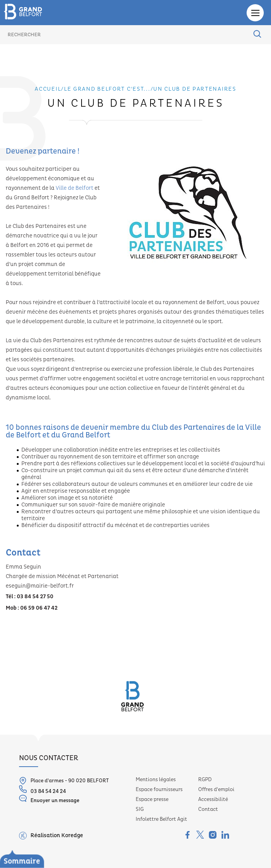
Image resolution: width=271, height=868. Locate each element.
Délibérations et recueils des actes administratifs (83, 848)
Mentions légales (156, 780)
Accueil (48, 89)
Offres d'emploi (216, 790)
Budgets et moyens (36, 863)
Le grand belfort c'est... (107, 89)
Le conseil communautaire (46, 837)
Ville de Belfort (75, 188)
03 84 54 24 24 (42, 790)
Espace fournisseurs (159, 790)
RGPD (205, 780)
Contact (208, 809)
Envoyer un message (49, 799)
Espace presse (152, 799)
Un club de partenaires (195, 89)
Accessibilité (213, 799)
